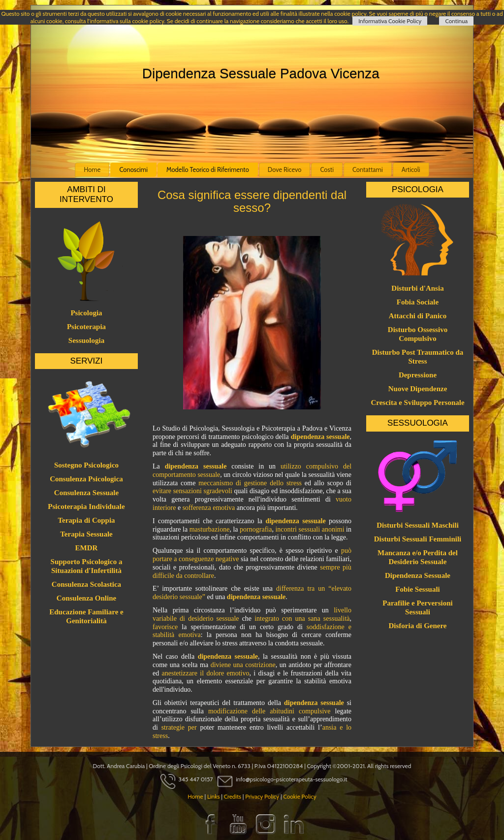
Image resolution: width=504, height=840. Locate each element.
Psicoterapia (86, 327)
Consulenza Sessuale (86, 493)
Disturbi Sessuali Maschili (418, 525)
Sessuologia (86, 340)
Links (214, 796)
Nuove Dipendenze (418, 389)
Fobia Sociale (418, 302)
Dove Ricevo (285, 169)
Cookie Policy (299, 796)
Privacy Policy (262, 796)
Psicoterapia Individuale (86, 506)
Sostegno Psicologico (86, 465)
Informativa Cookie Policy (390, 21)
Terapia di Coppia (86, 520)
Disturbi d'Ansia (417, 288)
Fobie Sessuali (417, 589)
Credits (233, 796)
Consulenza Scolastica (86, 584)
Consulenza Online (86, 598)
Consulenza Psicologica (86, 479)
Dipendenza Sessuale (418, 575)
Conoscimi (133, 169)
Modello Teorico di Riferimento (208, 169)
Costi (327, 169)
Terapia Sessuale (86, 534)
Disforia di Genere (417, 626)
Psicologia (86, 313)
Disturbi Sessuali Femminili (418, 539)
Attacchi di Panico (418, 316)
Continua (456, 21)
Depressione (418, 375)
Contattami (368, 169)
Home (92, 169)
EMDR (87, 548)
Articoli (411, 169)
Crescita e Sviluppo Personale (417, 403)
